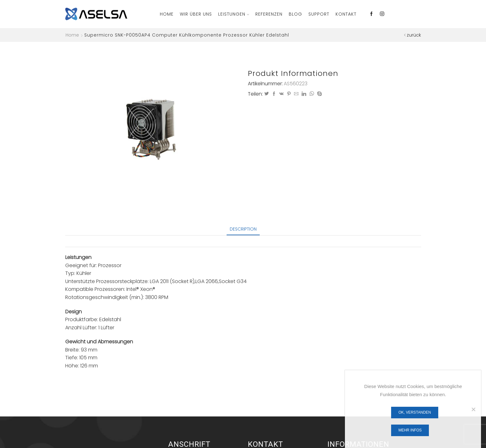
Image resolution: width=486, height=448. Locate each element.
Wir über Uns (196, 14)
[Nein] (473, 409)
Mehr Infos (410, 430)
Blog (295, 14)
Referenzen (269, 14)
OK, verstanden (415, 412)
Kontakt (346, 14)
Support (319, 14)
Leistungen (234, 14)
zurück (414, 35)
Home (167, 14)
